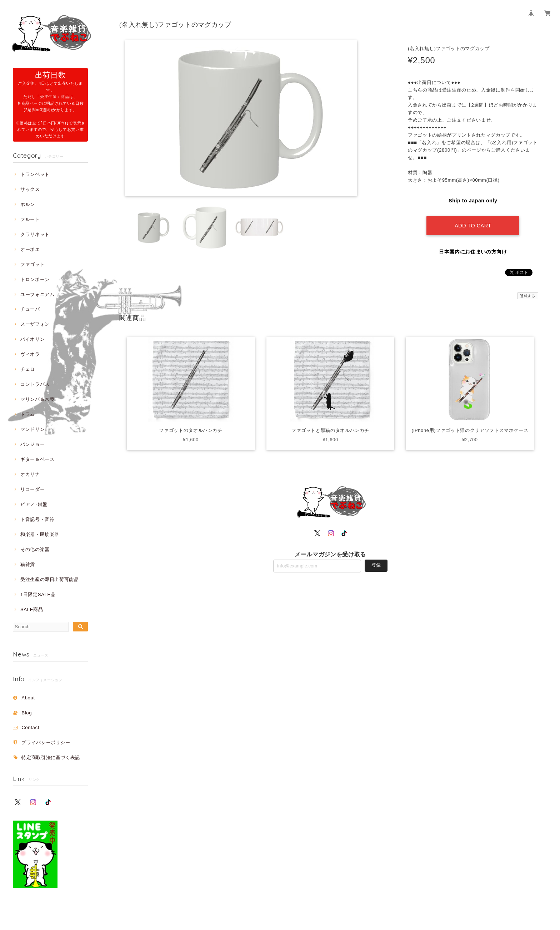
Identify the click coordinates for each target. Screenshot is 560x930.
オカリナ (30, 474)
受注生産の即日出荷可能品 (50, 579)
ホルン (28, 204)
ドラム (28, 414)
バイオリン (32, 339)
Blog (27, 713)
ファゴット (32, 264)
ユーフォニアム (37, 294)
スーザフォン (35, 324)
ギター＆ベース (37, 459)
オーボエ (30, 249)
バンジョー (32, 444)
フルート (30, 219)
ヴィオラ (30, 354)
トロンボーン (35, 279)
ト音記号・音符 (37, 519)
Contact (30, 727)
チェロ (28, 369)
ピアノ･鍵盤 (34, 504)
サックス (30, 189)
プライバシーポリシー (46, 742)
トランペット (35, 174)
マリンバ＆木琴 (37, 399)
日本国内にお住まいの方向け (473, 251)
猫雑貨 (28, 564)
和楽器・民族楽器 (40, 534)
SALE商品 (32, 609)
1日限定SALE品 (38, 594)
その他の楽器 (35, 549)
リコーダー (32, 489)
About (28, 698)
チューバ (30, 309)
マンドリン (32, 429)
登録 (376, 565)
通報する (528, 296)
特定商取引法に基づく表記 (51, 757)
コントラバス (35, 384)
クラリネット (35, 234)
